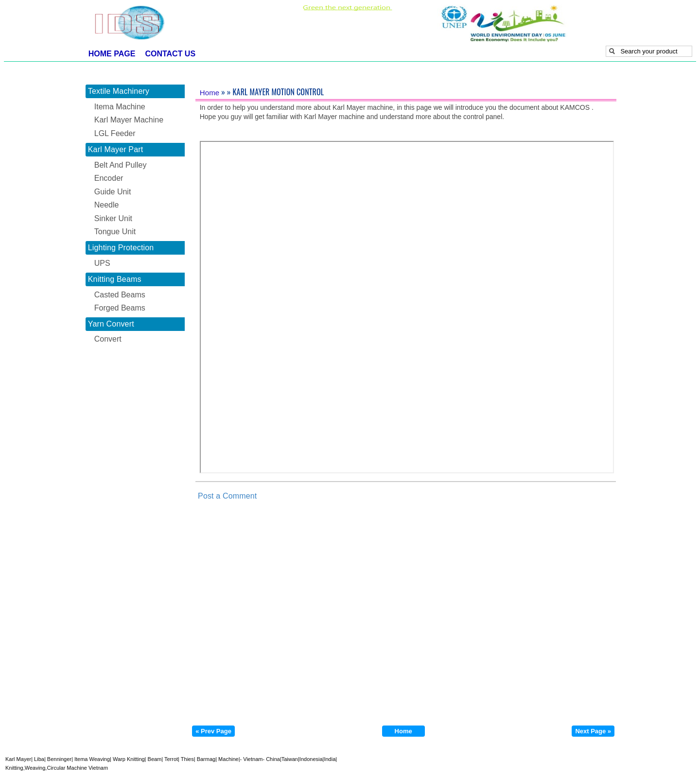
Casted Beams (120, 295)
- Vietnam (252, 759)
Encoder (109, 178)
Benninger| (59, 759)
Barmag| (206, 759)
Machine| (228, 759)
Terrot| (171, 759)
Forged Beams (120, 308)
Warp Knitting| (129, 759)
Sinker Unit (113, 218)
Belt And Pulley (121, 165)
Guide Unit (113, 192)
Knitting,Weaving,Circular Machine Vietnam (57, 768)
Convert (108, 339)
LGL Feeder (115, 133)
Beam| (154, 759)
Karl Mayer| (19, 759)
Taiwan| (290, 759)
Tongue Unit (115, 232)
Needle (107, 205)
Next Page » (593, 731)
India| (330, 759)
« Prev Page (213, 731)
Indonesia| (312, 759)
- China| (272, 759)
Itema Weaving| (92, 759)
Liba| (39, 759)
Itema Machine (120, 107)
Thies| (187, 759)
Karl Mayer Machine (129, 120)
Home (210, 93)
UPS (102, 263)
